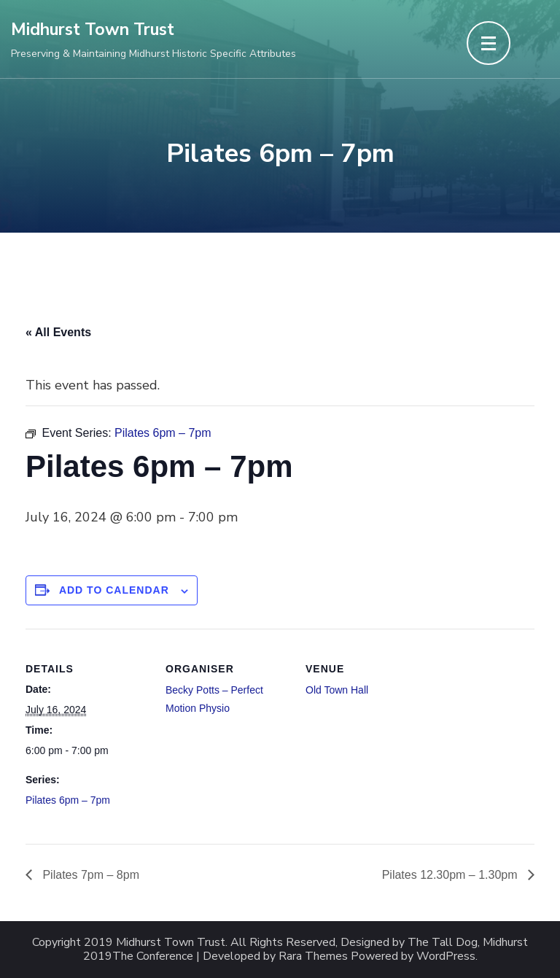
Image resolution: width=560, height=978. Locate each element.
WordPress (446, 956)
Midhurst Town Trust (93, 30)
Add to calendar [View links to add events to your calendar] (114, 590)
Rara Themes (313, 956)
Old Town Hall (337, 690)
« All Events (58, 332)
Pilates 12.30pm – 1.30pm (451, 875)
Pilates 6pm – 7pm (68, 800)
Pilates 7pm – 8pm (89, 875)
